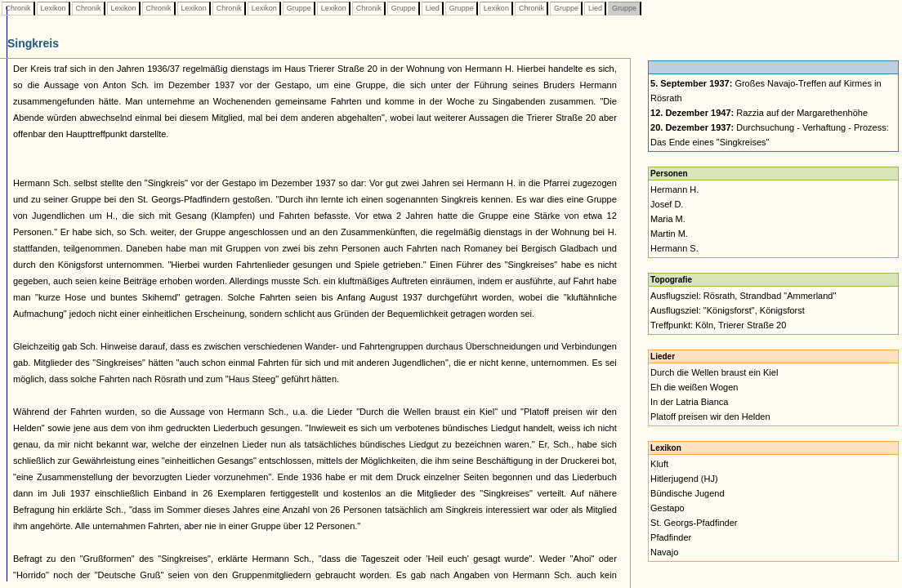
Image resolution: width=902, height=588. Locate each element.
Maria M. (668, 219)
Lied (432, 8)
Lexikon (53, 8)
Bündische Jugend (688, 493)
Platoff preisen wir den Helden (710, 416)
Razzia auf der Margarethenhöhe (759, 113)
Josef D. (667, 204)
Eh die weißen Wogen (694, 387)
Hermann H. (674, 189)
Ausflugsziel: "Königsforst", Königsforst (728, 310)
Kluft (659, 464)
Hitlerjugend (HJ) (684, 479)
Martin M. (669, 234)
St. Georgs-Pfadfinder (694, 523)
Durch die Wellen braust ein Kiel (714, 372)
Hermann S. (674, 248)
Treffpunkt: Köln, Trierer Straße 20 (718, 325)
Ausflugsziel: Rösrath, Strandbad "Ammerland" (743, 296)
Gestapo (668, 508)
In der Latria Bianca (689, 402)
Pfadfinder (671, 537)
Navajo (664, 552)
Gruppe (299, 8)
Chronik (18, 8)
